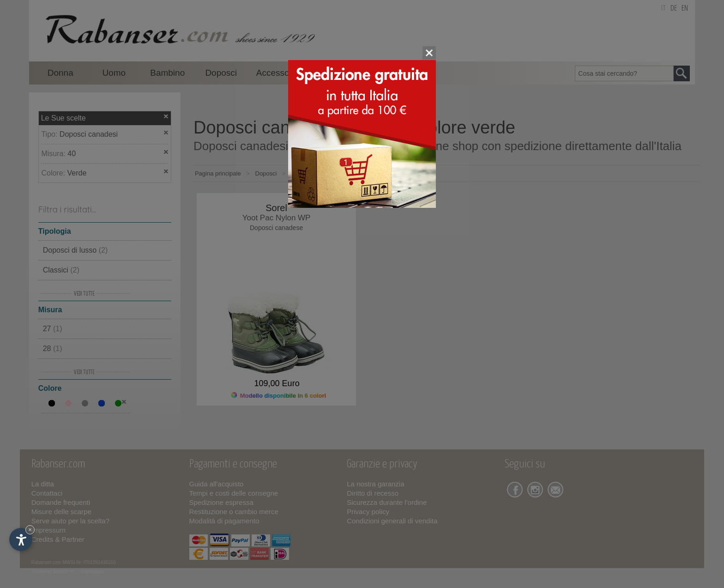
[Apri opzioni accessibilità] (21, 540)
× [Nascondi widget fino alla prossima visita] (30, 530)
